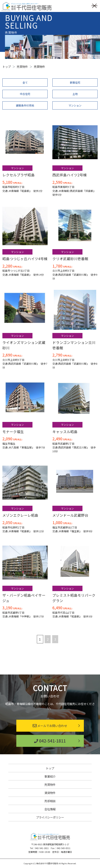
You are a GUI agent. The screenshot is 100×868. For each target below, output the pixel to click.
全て (25, 82)
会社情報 (50, 809)
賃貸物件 (50, 793)
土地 (75, 94)
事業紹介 (50, 776)
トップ (50, 768)
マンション (75, 105)
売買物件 (50, 785)
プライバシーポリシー (50, 817)
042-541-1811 (50, 741)
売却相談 (50, 801)
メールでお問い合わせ (50, 726)
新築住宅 (75, 82)
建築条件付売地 (25, 105)
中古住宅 (25, 94)
